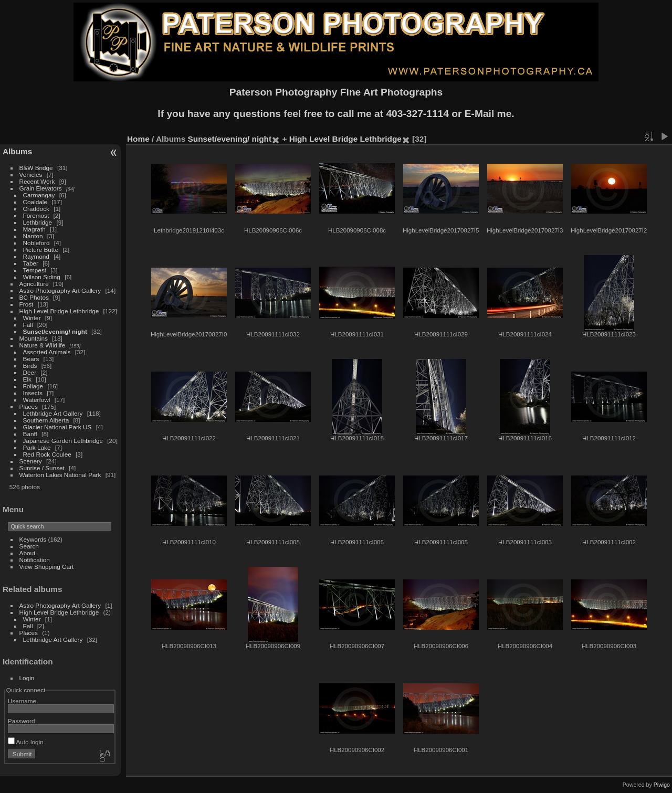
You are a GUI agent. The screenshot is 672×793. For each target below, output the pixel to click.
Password (22, 721)
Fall (28, 325)
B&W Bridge (36, 168)
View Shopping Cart (47, 567)
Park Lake (37, 447)
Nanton (33, 236)
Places (29, 406)
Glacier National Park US (57, 427)
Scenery (31, 461)
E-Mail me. (490, 114)
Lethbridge (38, 222)
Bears (31, 359)
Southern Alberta (46, 420)
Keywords (33, 539)
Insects (33, 393)
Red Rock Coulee (47, 454)
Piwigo (662, 785)
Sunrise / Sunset (42, 468)
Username (22, 701)
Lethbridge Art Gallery (53, 413)
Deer (30, 372)
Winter (32, 318)
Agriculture (34, 284)
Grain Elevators (41, 188)
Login (27, 678)
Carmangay (39, 195)
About (28, 553)
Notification (35, 560)
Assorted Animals (47, 352)
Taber (31, 263)
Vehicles (31, 175)
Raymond (36, 256)
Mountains (34, 338)
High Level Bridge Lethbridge (59, 311)
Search (29, 546)
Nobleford (36, 243)
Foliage (33, 386)
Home (138, 139)
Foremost (36, 215)
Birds (30, 366)
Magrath (34, 229)
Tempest (35, 270)
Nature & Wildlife (43, 345)
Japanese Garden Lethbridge (63, 441)
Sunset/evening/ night (55, 331)
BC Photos (34, 297)
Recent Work (37, 181)
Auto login (26, 742)
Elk (27, 379)
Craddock (36, 209)
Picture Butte (41, 250)
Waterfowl (37, 400)
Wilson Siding (42, 277)
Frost (27, 304)
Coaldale (35, 202)
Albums (17, 151)
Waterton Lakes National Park (60, 475)
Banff (30, 434)
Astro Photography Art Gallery (60, 290)
